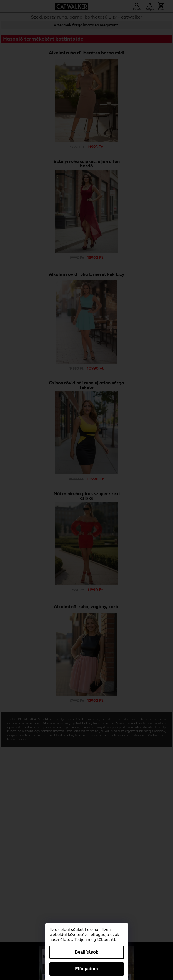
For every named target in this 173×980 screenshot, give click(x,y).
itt (113, 940)
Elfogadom (86, 969)
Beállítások (86, 952)
